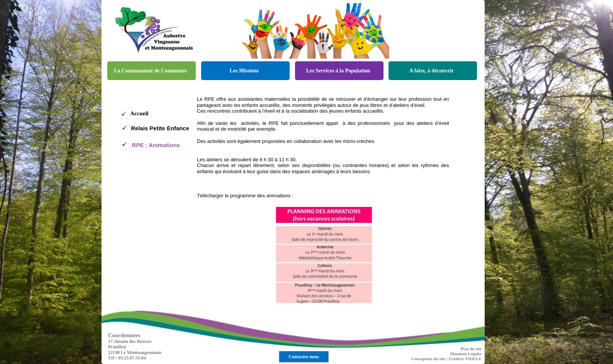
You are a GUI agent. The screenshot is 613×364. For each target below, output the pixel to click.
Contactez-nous (304, 357)
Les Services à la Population (338, 71)
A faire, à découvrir (431, 71)
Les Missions (244, 71)
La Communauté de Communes (150, 71)
